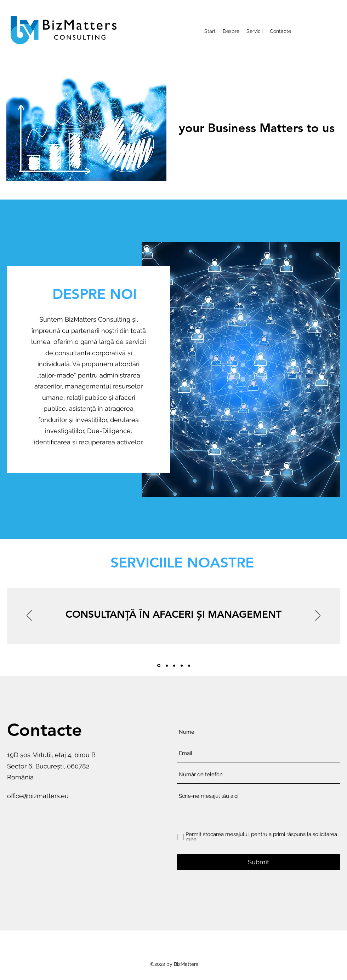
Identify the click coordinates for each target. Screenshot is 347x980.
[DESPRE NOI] (95, 294)
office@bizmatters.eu (38, 796)
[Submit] (258, 862)
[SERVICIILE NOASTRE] (182, 563)
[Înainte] (318, 616)
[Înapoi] (29, 616)
